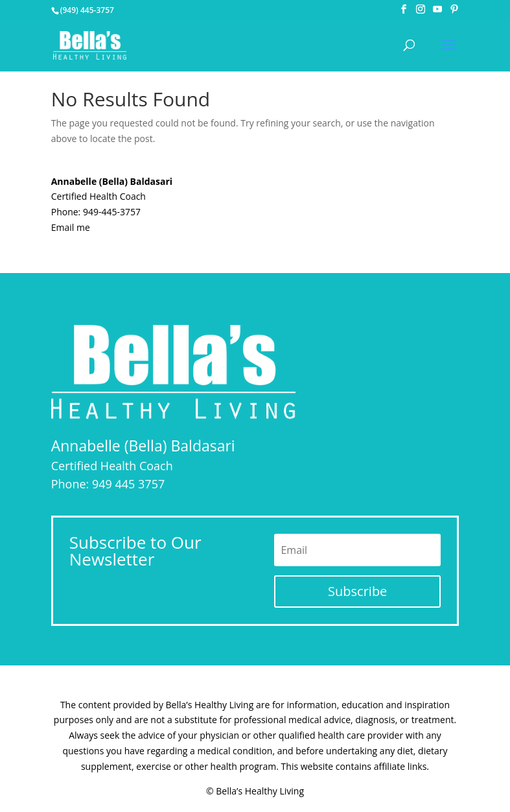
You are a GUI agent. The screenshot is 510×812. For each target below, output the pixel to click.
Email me (71, 227)
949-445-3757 (112, 212)
